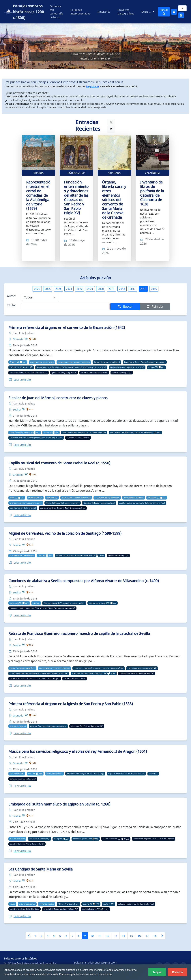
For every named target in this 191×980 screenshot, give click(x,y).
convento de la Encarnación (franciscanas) (29, 372)
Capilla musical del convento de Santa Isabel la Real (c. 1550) (59, 463)
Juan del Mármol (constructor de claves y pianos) (84, 432)
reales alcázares (110, 839)
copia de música (47, 904)
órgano (13, 362)
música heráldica (17, 839)
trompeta (58, 839)
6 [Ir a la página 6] (66, 936)
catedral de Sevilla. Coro (75, 678)
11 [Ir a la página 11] (100, 936)
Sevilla (17, 410)
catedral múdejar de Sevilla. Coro (25, 909)
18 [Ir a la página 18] (155, 936)
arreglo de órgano (18, 726)
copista (86, 904)
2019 (111, 289)
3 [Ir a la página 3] (48, 936)
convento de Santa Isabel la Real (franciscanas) (61, 508)
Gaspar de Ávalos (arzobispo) (107, 362)
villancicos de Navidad (134, 498)
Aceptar (157, 972)
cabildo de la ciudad (98, 603)
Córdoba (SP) (76, 173)
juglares (107, 904)
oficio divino (33, 498)
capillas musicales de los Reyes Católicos (126, 773)
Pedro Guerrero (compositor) (140, 668)
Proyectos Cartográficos (126, 12)
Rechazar (178, 972)
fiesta (12, 904)
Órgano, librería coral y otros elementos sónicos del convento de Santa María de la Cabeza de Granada (114, 200)
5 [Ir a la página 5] (60, 936)
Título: (11, 305)
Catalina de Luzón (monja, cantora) (99, 503)
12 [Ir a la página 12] (108, 936)
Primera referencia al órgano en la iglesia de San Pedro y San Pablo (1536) (71, 704)
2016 (143, 289)
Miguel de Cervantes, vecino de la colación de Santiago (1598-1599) (65, 533)
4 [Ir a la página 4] (54, 936)
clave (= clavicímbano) (20, 432)
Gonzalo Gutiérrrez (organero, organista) (48, 726)
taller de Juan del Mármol (78, 438)
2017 (133, 289)
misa (12, 498)
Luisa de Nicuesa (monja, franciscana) (127, 367)
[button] (14, 46)
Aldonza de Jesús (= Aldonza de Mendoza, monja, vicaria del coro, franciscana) (71, 367)
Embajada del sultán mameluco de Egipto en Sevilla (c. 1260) (59, 804)
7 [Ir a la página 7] (73, 936)
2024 (58, 289)
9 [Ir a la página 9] (85, 936)
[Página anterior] (29, 936)
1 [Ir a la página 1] (35, 936)
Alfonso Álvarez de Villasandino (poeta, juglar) (64, 603)
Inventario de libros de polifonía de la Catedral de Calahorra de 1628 (152, 193)
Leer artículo (20, 380)
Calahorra (152, 173)
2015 (154, 289)
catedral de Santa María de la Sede (135, 673)
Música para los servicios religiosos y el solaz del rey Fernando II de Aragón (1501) (78, 751)
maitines (50, 498)
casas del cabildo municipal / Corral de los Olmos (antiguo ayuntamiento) (42, 608)
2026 (37, 289)
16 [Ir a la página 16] (139, 936)
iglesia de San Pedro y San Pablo (85, 726)
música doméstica (54, 773)
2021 (90, 289)
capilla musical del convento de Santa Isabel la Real (142, 503)
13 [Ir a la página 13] (116, 936)
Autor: (11, 296)
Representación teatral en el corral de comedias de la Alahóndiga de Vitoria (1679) (38, 195)
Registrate (92, 86)
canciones (14, 603)
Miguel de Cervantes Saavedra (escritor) (74, 555)
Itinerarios (104, 12)
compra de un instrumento (42, 362)
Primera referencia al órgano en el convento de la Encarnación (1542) (67, 327)
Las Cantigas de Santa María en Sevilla (41, 869)
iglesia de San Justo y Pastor (64, 372)
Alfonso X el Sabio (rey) (39, 839)
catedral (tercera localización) (94, 372)
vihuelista (153, 773)
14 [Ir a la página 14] (123, 936)
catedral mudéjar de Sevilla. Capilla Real (136, 904)
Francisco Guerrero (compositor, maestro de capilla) (97, 668)
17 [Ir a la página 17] (147, 936)
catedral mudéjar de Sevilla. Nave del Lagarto (154, 839)
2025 (48, 289)
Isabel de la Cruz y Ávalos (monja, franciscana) (145, 362)
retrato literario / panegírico (22, 668)
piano (46, 432)
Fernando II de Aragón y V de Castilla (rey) (85, 773)
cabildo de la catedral (19, 367)
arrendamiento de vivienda (22, 555)
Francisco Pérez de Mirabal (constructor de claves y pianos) (36, 438)
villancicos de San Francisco (107, 498)
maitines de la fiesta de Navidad (76, 498)
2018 (122, 289)
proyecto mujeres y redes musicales (74, 362)
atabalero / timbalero (83, 839)
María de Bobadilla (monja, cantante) (63, 503)
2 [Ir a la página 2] (41, 936)
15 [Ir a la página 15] (131, 936)
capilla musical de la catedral (23, 508)
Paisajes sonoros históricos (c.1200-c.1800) (29, 12)
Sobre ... (147, 12)
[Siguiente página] (162, 936)
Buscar (164, 12)
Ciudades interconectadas (80, 12)
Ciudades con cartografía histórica (56, 12)
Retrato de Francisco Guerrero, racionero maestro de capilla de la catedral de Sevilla (79, 633)
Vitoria (39, 173)
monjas (152, 367)
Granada (114, 173)
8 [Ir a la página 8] (79, 936)
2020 (101, 289)
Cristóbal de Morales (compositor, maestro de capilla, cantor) (37, 673)
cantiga (36, 603)
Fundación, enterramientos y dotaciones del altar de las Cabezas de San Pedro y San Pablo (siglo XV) (76, 197)
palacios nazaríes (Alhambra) (23, 779)
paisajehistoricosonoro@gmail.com (96, 963)
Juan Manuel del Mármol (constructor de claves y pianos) (135, 432)
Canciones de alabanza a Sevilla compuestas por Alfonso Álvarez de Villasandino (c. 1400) (84, 581)
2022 (80, 289)
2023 (69, 289)
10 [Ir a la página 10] (92, 936)
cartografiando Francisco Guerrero (54, 668)
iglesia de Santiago (117, 555)
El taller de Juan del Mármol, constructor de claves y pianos (58, 398)
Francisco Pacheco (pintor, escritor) (88, 673)
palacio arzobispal (120, 372)
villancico (152, 498)
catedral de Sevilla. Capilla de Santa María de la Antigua (35, 678)
